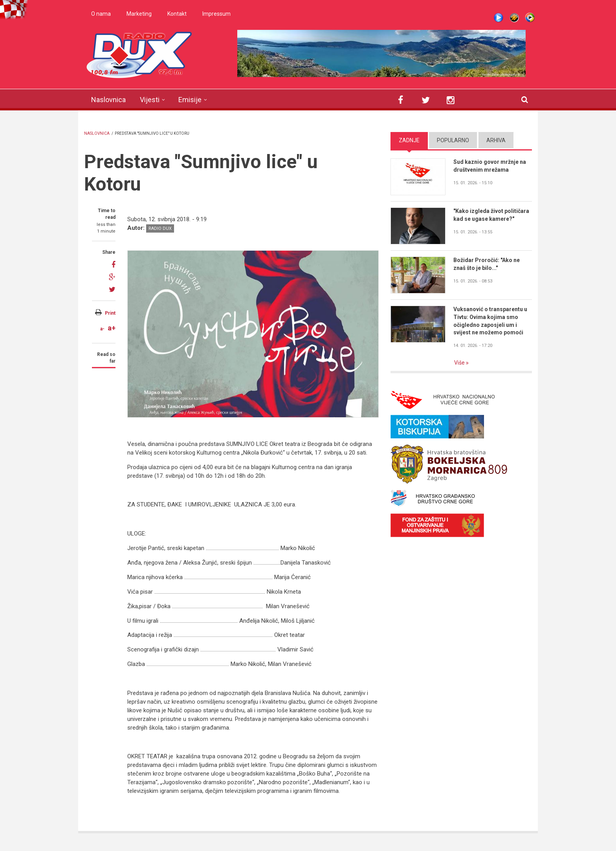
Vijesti (150, 100)
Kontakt (177, 14)
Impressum (216, 14)
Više (460, 363)
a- (102, 329)
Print (110, 313)
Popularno (453, 140)
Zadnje (409, 140)
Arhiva (496, 140)
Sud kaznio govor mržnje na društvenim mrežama (490, 166)
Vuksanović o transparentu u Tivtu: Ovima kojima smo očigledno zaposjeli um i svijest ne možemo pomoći (490, 321)
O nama (101, 14)
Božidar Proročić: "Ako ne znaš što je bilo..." (487, 264)
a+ (112, 328)
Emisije (190, 100)
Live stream (499, 18)
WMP (530, 18)
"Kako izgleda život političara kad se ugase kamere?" (491, 215)
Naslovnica (108, 100)
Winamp (514, 18)
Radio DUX (160, 228)
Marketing (139, 14)
